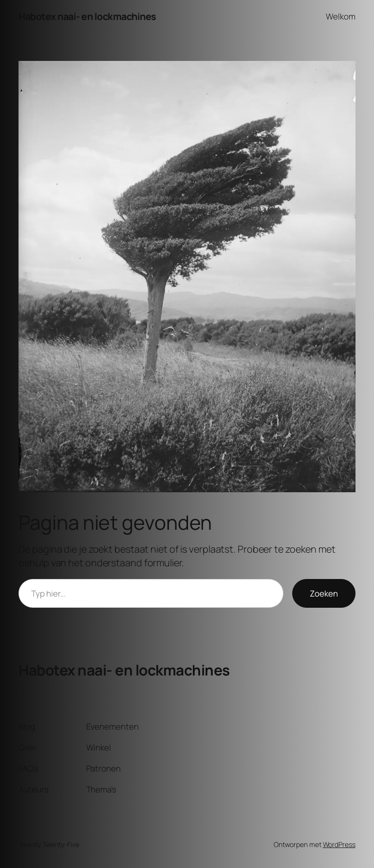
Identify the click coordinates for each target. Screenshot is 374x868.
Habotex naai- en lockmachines (87, 16)
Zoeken (324, 593)
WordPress (339, 844)
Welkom (340, 16)
